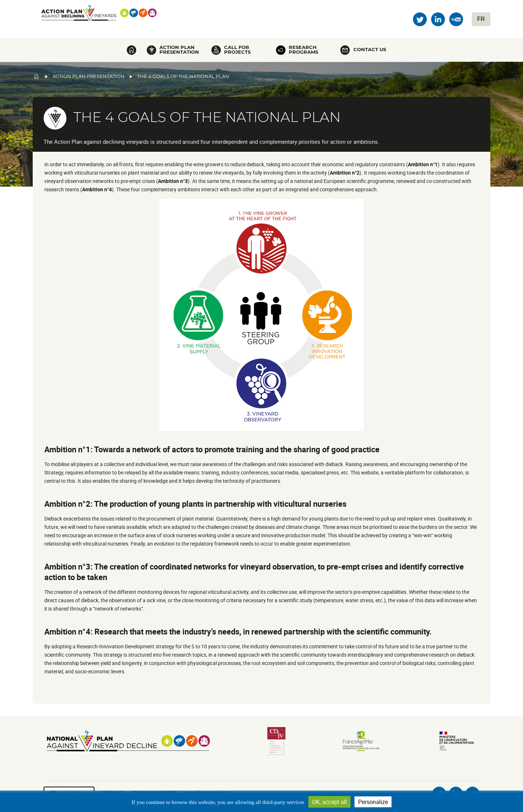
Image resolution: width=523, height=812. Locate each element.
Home (132, 50)
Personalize (373, 802)
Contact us (370, 50)
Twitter (420, 19)
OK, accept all (329, 802)
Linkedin (438, 19)
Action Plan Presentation (89, 76)
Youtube (456, 19)
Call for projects (237, 50)
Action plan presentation (179, 50)
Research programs (303, 50)
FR (481, 19)
